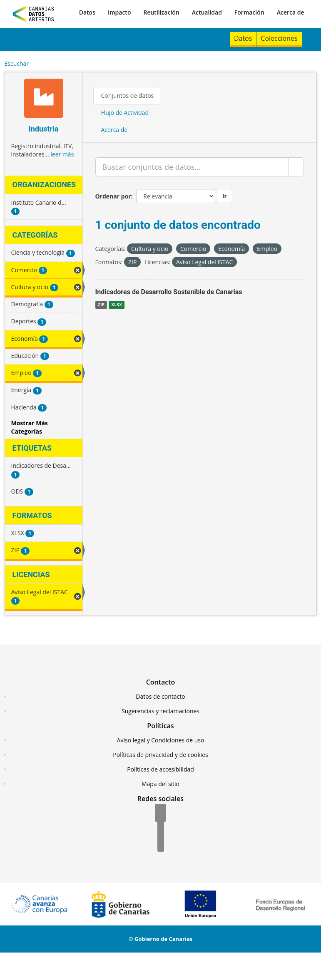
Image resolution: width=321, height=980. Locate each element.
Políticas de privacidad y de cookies (160, 755)
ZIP (101, 305)
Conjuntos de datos (128, 96)
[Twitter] (161, 829)
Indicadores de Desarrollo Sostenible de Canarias (169, 292)
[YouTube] (161, 844)
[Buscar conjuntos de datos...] (192, 167)
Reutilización (161, 12)
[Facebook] (160, 814)
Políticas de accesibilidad (160, 769)
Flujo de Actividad (125, 113)
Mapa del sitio (160, 784)
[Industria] (44, 99)
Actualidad (207, 12)
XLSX (117, 305)
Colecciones (279, 38)
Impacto (119, 12)
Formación (249, 12)
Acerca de (291, 12)
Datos (87, 12)
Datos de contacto (160, 696)
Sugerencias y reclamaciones (160, 711)
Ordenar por (113, 196)
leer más (62, 154)
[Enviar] (296, 167)
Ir (225, 196)
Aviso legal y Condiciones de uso (161, 740)
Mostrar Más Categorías (30, 427)
